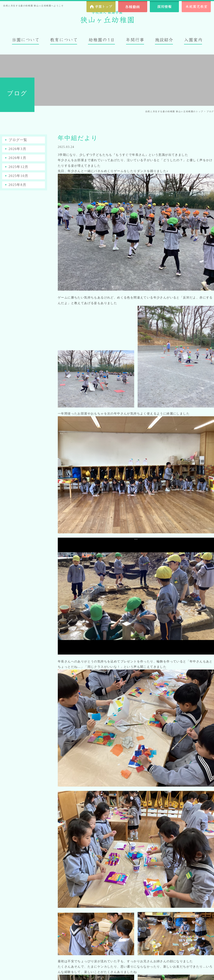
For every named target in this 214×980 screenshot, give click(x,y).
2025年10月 (19, 176)
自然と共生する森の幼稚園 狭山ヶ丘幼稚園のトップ (174, 111)
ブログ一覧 (18, 140)
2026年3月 (17, 149)
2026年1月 (17, 158)
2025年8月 (17, 185)
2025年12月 (19, 167)
